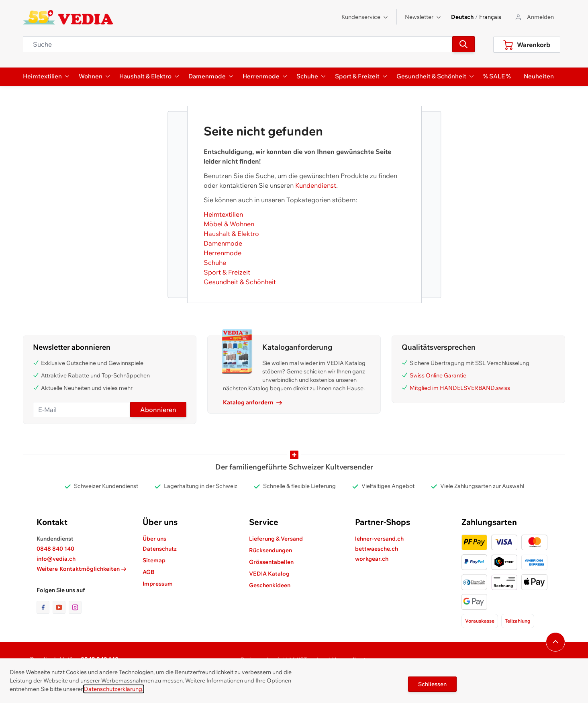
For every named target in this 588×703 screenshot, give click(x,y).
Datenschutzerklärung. (114, 689)
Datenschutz (160, 549)
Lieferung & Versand (276, 539)
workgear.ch (372, 559)
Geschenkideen (270, 585)
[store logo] (68, 17)
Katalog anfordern (252, 402)
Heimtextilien (223, 214)
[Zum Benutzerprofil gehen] (534, 17)
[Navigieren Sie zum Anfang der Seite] (555, 642)
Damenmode (223, 243)
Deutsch (462, 17)
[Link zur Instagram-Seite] (75, 607)
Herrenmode (223, 253)
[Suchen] (463, 44)
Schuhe (215, 262)
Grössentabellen (271, 562)
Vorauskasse (480, 621)
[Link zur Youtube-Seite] (61, 607)
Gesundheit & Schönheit (240, 282)
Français (490, 17)
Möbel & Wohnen (229, 224)
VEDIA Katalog (269, 574)
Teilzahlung (518, 621)
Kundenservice (365, 17)
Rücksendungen (271, 550)
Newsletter (423, 17)
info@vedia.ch (56, 559)
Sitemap (154, 560)
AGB (149, 572)
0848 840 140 (55, 549)
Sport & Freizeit (227, 272)
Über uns (154, 539)
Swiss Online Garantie (438, 375)
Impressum (158, 584)
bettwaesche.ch (377, 549)
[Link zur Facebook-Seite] (45, 607)
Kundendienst (316, 185)
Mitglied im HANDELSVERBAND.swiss (460, 388)
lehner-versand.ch (379, 539)
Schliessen (432, 684)
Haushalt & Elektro (231, 234)
